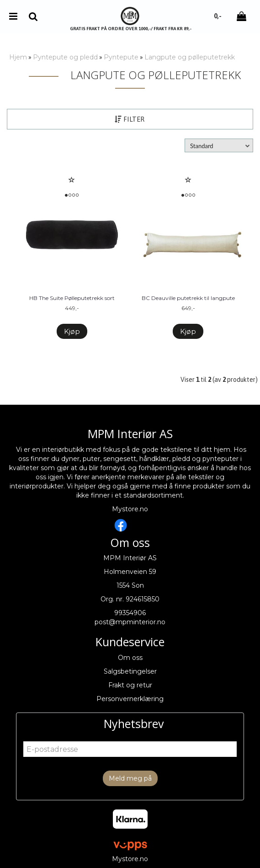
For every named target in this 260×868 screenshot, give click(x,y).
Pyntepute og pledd (65, 57)
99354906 (130, 613)
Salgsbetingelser (130, 671)
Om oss (130, 658)
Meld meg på (130, 778)
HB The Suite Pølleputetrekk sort (72, 298)
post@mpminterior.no (130, 622)
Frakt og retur (130, 685)
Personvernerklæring (130, 699)
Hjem (18, 57)
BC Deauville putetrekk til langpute (188, 298)
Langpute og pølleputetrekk (190, 57)
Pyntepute (121, 57)
